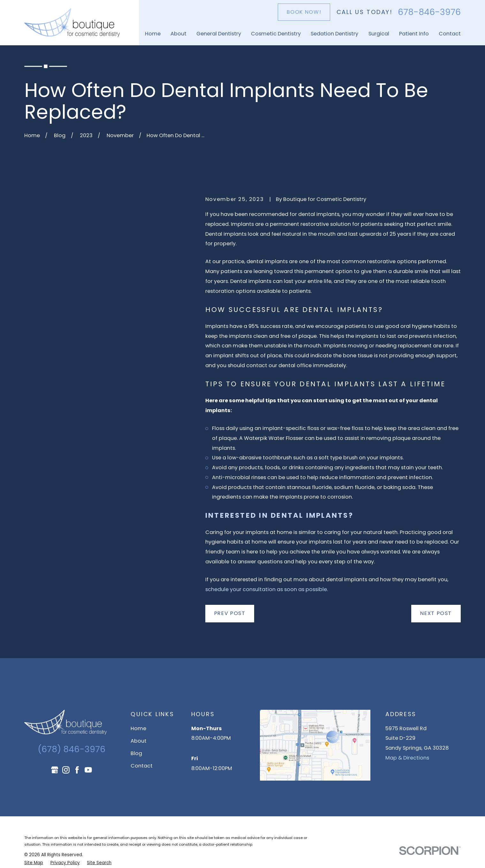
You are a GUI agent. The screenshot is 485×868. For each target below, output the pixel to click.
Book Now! (304, 12)
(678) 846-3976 (72, 749)
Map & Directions (407, 758)
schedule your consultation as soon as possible (266, 589)
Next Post (436, 613)
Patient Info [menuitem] (414, 34)
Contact (142, 766)
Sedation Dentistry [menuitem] (334, 34)
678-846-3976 (429, 12)
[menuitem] (34, 863)
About (139, 741)
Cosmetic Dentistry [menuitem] (276, 34)
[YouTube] (88, 770)
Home (138, 728)
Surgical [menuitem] (379, 34)
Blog (136, 753)
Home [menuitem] (153, 34)
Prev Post (230, 613)
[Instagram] (66, 770)
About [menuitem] (178, 34)
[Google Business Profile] (55, 770)
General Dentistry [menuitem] (219, 34)
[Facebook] (77, 770)
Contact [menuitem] (450, 34)
